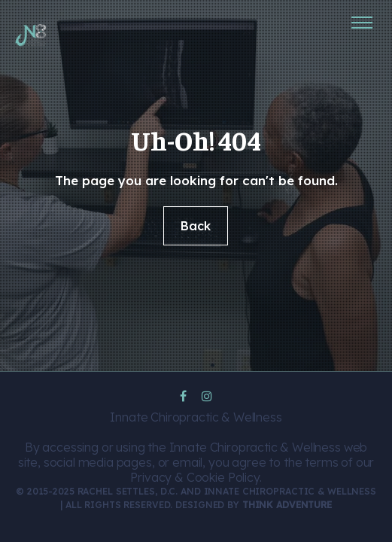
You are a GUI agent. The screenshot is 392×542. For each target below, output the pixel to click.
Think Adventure (287, 505)
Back (196, 226)
